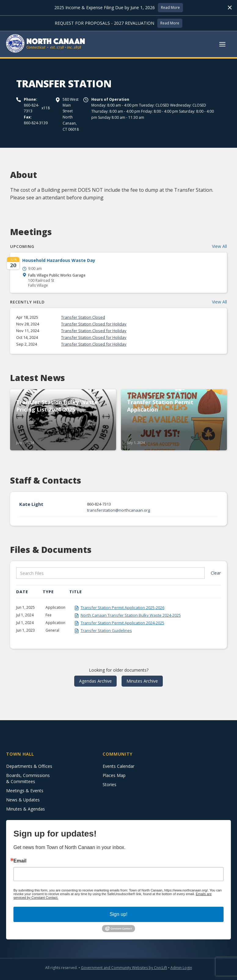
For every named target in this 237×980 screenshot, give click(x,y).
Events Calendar (119, 766)
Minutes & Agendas (26, 809)
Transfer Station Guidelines (106, 630)
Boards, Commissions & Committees (28, 778)
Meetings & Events (25, 791)
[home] (46, 44)
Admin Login (181, 968)
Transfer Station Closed (83, 317)
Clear (216, 573)
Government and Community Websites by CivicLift (124, 968)
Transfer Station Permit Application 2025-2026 (122, 608)
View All (219, 246)
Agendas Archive (95, 681)
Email (20, 861)
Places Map (114, 775)
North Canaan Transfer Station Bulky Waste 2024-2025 (131, 615)
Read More (170, 7)
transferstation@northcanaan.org (119, 510)
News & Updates (23, 800)
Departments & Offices (29, 766)
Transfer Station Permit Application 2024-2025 (122, 623)
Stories (109, 784)
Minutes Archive (142, 681)
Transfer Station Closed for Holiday (94, 324)
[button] (222, 44)
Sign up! (119, 914)
